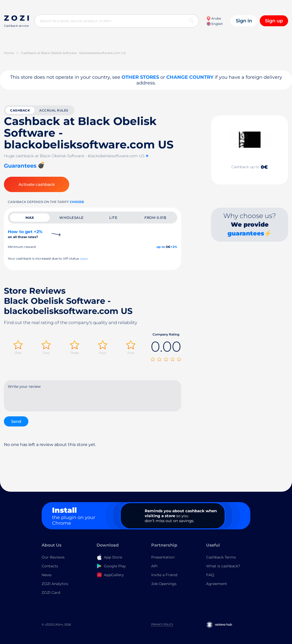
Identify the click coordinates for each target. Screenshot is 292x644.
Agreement (217, 584)
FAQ (210, 575)
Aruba (214, 18)
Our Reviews (53, 557)
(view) (84, 259)
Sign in (244, 21)
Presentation (163, 557)
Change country (190, 77)
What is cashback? (223, 566)
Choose (77, 202)
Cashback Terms (221, 557)
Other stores (140, 77)
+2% (174, 247)
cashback (20, 110)
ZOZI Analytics (55, 584)
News (47, 575)
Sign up (274, 21)
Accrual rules (54, 110)
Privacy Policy (162, 624)
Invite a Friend (164, 575)
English (215, 24)
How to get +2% (25, 234)
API (154, 566)
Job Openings (164, 584)
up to (161, 247)
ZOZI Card (51, 593)
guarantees (246, 233)
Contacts (50, 566)
